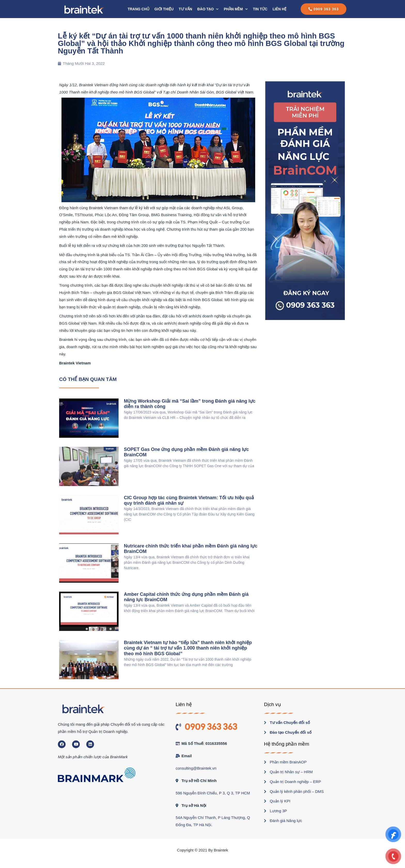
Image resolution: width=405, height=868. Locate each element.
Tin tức (260, 9)
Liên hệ (279, 9)
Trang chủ (138, 9)
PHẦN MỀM (236, 9)
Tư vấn (185, 9)
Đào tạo (208, 9)
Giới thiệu (164, 9)
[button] (324, 9)
